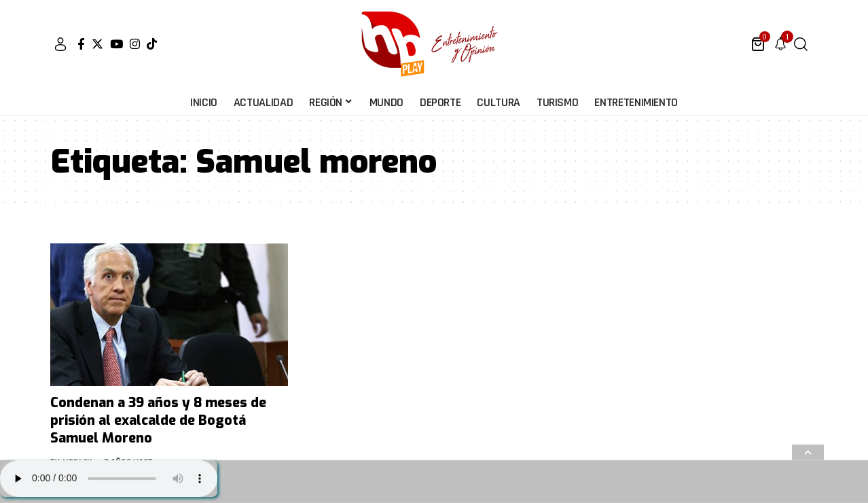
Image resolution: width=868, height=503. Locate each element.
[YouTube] (116, 44)
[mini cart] (759, 44)
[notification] (780, 44)
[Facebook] (81, 44)
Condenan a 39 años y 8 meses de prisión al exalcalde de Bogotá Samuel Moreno (158, 420)
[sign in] (60, 44)
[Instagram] (135, 44)
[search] (801, 44)
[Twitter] (97, 44)
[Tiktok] (152, 44)
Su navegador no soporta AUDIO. (109, 479)
